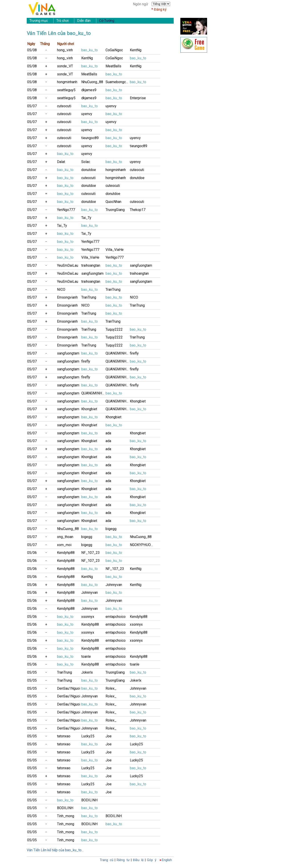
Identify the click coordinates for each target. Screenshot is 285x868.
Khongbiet (138, 401)
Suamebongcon (118, 82)
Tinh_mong (66, 816)
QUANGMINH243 (118, 353)
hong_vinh (65, 50)
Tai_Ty (86, 218)
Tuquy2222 (114, 329)
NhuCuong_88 (92, 82)
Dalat (61, 162)
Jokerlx (87, 672)
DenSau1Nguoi (69, 688)
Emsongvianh (67, 297)
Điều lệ (138, 860)
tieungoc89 (90, 138)
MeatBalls (113, 66)
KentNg (136, 50)
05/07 (32, 106)
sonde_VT (65, 66)
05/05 (32, 672)
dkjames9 (89, 90)
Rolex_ (111, 688)
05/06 (32, 553)
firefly (134, 353)
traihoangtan (91, 265)
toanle (86, 657)
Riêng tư (123, 860)
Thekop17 (138, 210)
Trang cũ (107, 860)
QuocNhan (113, 202)
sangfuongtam (141, 265)
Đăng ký (160, 9)
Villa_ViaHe (115, 250)
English (167, 860)
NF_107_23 (91, 553)
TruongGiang (115, 210)
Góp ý (152, 860)
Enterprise (138, 98)
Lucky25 (88, 736)
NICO (61, 290)
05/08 (32, 50)
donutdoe (89, 170)
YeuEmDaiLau (68, 265)
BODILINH (89, 800)
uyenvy (111, 106)
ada (108, 433)
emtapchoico (116, 617)
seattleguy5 (66, 90)
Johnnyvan (114, 585)
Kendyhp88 (66, 553)
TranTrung (113, 290)
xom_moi (64, 545)
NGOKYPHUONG (142, 545)
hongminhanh (67, 82)
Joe (109, 736)
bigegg (111, 529)
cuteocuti (64, 106)
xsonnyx (88, 617)
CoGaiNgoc (114, 50)
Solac (86, 162)
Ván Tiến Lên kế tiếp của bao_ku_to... (55, 850)
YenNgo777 (66, 210)
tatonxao (64, 736)
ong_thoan (65, 537)
